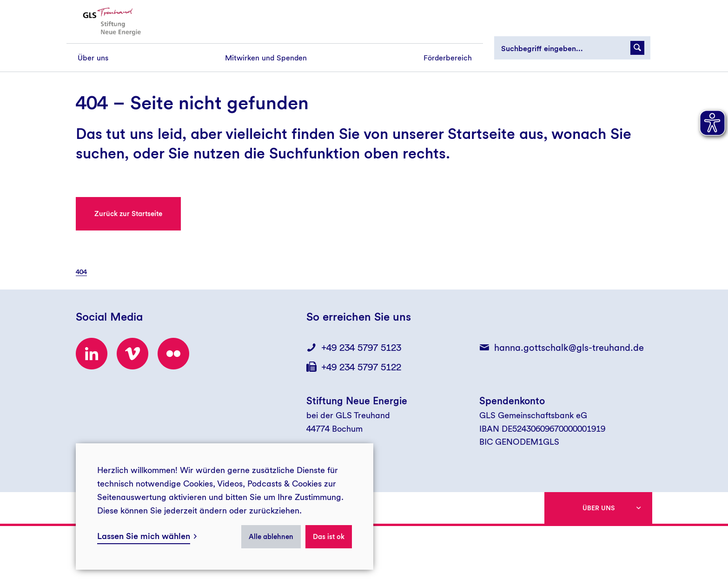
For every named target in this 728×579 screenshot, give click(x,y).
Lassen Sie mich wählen (144, 536)
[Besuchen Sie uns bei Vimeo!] (132, 354)
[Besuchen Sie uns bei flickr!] (173, 354)
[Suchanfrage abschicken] (637, 48)
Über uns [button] (599, 508)
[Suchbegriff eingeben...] (572, 48)
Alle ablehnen (271, 537)
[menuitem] (93, 58)
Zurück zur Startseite (128, 214)
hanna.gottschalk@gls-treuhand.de (569, 348)
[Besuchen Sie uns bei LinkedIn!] (92, 354)
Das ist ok (329, 537)
